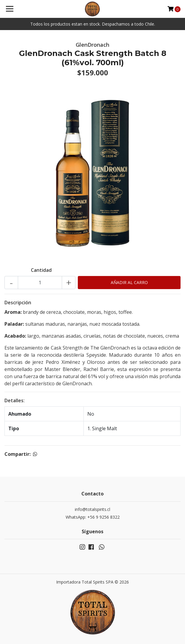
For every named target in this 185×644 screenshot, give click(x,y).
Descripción (18, 302)
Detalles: (15, 400)
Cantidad (41, 270)
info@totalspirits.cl (92, 509)
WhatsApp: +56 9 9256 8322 (93, 517)
